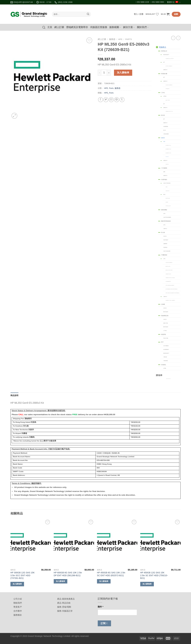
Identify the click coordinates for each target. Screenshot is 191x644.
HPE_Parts (109, 93)
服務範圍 (115, 27)
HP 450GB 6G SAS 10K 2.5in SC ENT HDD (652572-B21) (111, 574)
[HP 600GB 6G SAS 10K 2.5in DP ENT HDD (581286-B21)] (74, 543)
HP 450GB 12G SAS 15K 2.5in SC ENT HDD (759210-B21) (154, 575)
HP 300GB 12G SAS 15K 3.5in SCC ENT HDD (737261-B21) (23, 575)
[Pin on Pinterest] (117, 100)
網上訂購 (59, 27)
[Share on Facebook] (100, 100)
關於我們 (143, 27)
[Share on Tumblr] (122, 100)
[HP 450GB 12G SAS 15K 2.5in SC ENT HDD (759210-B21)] (160, 543)
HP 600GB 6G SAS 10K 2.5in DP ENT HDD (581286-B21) (68, 574)
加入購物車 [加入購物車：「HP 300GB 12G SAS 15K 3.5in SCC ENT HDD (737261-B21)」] (17, 584)
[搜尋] (44, 27)
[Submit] (88, 14)
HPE (120, 39)
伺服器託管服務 (99, 27)
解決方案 (129, 27)
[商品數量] (104, 73)
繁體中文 (174, 2)
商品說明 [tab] (14, 395)
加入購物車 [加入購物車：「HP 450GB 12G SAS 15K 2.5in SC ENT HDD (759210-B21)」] (147, 584)
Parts (128, 39)
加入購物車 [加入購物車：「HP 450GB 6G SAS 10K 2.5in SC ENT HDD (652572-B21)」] (104, 581)
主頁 (50, 27)
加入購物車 (123, 73)
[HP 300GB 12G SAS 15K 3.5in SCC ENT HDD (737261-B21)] (31, 543)
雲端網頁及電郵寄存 (77, 27)
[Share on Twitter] (106, 100)
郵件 (101, 607)
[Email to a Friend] (111, 100)
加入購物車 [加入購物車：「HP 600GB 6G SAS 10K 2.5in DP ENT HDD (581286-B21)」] (61, 581)
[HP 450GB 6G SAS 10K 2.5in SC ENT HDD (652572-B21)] (117, 543)
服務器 (112, 39)
